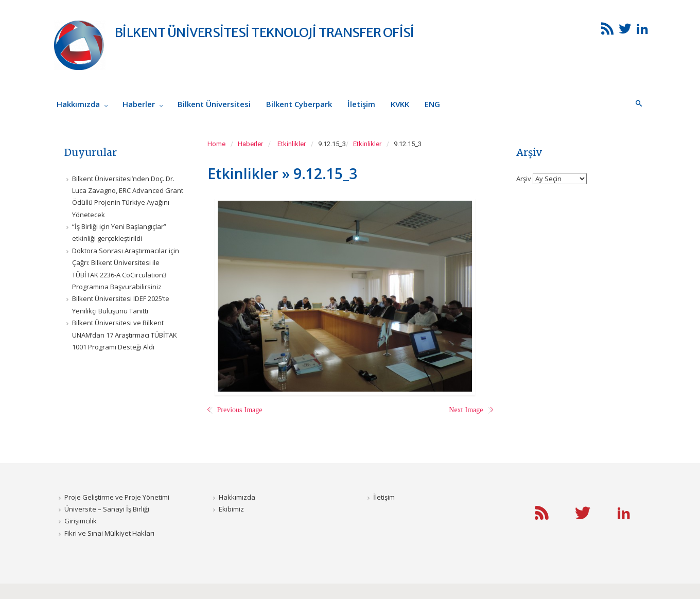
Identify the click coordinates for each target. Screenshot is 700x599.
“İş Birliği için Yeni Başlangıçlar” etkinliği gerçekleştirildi (119, 232)
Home (216, 144)
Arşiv (524, 178)
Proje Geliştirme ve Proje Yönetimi (117, 497)
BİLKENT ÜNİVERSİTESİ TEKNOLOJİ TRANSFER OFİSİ (264, 32)
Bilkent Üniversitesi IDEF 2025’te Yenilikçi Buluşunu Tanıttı (121, 304)
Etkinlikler (292, 144)
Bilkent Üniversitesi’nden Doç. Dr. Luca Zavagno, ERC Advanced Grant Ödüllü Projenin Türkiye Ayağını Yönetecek (128, 197)
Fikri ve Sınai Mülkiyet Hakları (109, 533)
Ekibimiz (231, 509)
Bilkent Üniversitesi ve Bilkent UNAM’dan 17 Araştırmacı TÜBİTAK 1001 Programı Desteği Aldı (125, 335)
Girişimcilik (81, 521)
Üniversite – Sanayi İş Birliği (107, 509)
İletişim (384, 497)
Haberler (250, 144)
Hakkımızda (237, 497)
